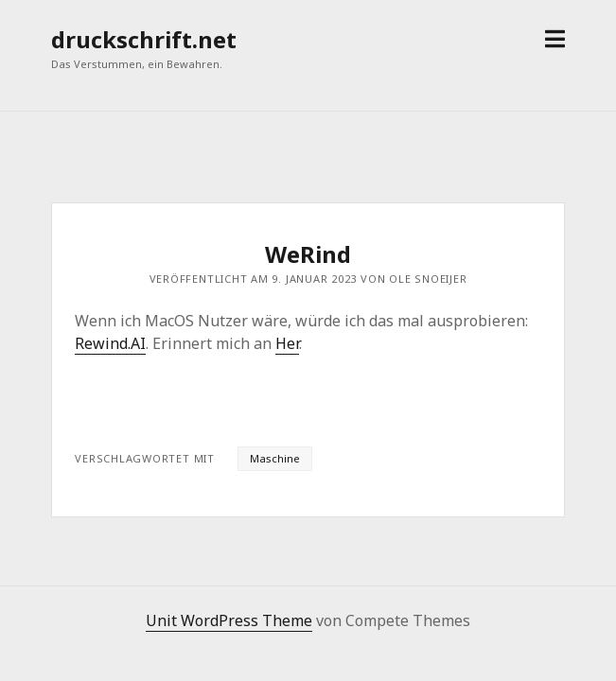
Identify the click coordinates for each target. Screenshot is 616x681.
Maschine (275, 458)
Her (287, 343)
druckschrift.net (144, 39)
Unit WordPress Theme (229, 620)
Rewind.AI (110, 343)
